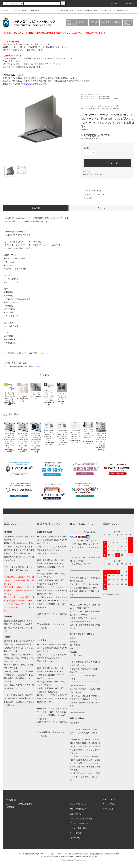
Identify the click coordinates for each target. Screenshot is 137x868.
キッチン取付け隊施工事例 (86, 10)
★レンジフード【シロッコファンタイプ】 (99, 97)
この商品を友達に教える (91, 191)
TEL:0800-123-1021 (121, 10)
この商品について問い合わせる (93, 194)
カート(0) (127, 4)
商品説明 (36, 208)
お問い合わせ (105, 10)
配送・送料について (78, 809)
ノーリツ (89, 95)
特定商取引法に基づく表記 (93, 174)
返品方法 (94, 22)
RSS (72, 838)
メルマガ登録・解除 (64, 10)
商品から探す (35, 10)
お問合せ (117, 22)
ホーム (6, 10)
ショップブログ (76, 833)
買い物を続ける (88, 198)
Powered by (68, 861)
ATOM (78, 838)
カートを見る (108, 804)
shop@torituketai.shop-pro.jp (86, 856)
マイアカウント (109, 799)
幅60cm (116, 99)
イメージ (101, 208)
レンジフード (98, 95)
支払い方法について (78, 804)
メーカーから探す (18, 10)
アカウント (112, 4)
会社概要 (105, 22)
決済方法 (83, 22)
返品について (88, 171)
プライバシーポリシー (79, 823)
